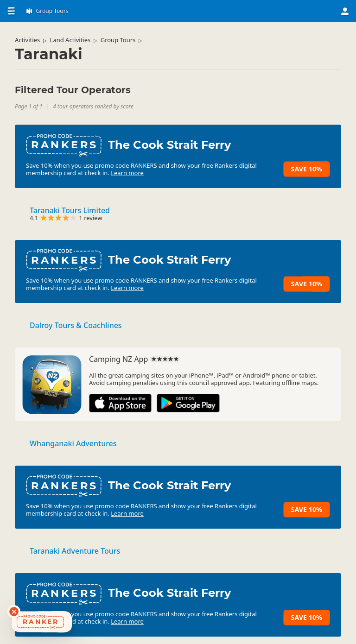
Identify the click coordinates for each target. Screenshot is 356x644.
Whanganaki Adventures (73, 443)
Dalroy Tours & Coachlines (76, 325)
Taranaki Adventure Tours (75, 551)
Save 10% (307, 169)
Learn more (127, 173)
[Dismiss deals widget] (14, 612)
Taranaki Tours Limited (70, 210)
